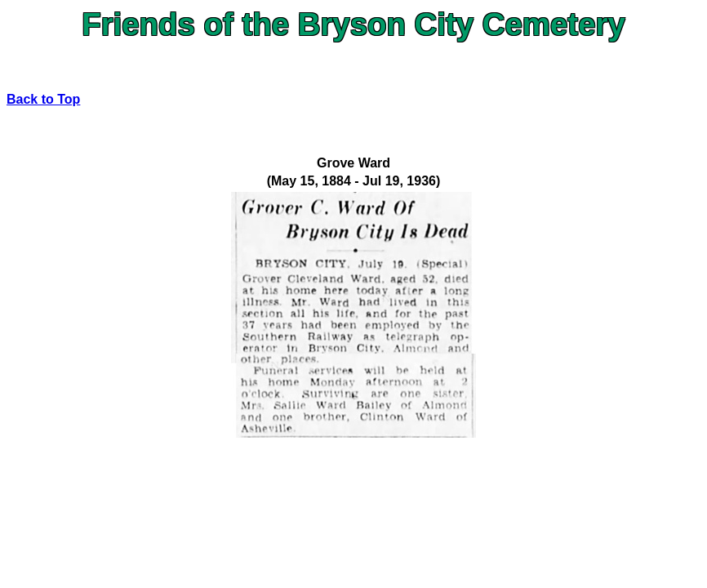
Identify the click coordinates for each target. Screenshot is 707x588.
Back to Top (43, 99)
